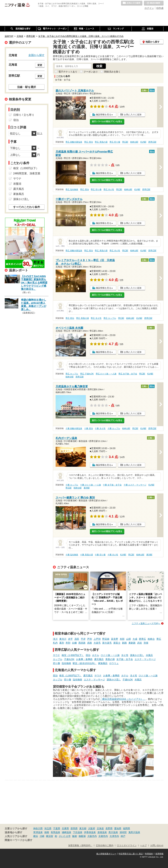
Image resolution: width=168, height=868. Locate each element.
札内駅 (143, 142)
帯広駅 (125, 142)
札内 (55, 643)
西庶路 (82, 643)
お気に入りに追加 (133, 115)
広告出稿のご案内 (105, 846)
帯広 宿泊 (88, 142)
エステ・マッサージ (145, 659)
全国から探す (36, 55)
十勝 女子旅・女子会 (112, 485)
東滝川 (63, 639)
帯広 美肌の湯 (101, 142)
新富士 (117, 643)
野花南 (106, 639)
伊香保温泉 (90, 832)
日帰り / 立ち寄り (24, 115)
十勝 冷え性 (100, 428)
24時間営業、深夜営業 (27, 173)
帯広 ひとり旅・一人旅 (106, 374)
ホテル (96, 655)
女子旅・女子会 (125, 659)
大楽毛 (97, 643)
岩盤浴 (17, 184)
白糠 (74, 643)
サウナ (56, 655)
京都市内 (103, 836)
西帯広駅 (152, 142)
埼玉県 (48, 828)
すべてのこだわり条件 (27, 207)
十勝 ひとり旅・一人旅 (90, 485)
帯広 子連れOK (87, 374)
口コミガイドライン (127, 846)
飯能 (75, 836)
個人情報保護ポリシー (106, 854)
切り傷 (56, 663)
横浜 (36, 836)
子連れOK (69, 659)
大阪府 (92, 828)
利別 (68, 643)
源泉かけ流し (137, 655)
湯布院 (123, 832)
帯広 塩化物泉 (72, 189)
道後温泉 (102, 832)
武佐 (140, 643)
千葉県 (57, 828)
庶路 (90, 643)
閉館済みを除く (112, 72)
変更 (40, 65)
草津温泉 (38, 832)
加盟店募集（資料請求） (80, 846)
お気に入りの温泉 (132, 3)
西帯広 (142, 639)
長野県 (109, 828)
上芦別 (97, 639)
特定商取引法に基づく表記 (131, 854)
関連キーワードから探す (19, 840)
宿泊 (88, 655)
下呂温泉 (78, 832)
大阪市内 (92, 836)
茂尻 (77, 639)
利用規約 (149, 854)
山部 (129, 639)
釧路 (124, 643)
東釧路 (132, 643)
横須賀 (50, 836)
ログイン (149, 8)
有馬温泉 (55, 832)
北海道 (100, 828)
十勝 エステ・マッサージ (135, 485)
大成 (135, 639)
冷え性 (125, 655)
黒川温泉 (113, 832)
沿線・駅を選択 (27, 87)
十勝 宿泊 (88, 428)
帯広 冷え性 (109, 189)
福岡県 (127, 828)
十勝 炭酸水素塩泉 (74, 428)
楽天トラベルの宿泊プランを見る (107, 122)
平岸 (83, 639)
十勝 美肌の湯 (86, 555)
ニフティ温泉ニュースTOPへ (146, 623)
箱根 (47, 832)
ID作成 (160, 8)
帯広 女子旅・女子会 (128, 374)
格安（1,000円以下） (73, 655)
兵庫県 (65, 828)
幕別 (62, 643)
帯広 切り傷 (115, 142)
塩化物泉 (66, 663)
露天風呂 (99, 659)
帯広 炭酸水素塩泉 (74, 142)
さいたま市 (65, 836)
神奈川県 (38, 828)
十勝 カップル (114, 428)
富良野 (115, 639)
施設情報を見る (104, 115)
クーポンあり (91, 72)
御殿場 (82, 836)
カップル (58, 659)
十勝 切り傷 (100, 555)
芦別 (90, 639)
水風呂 (149, 655)
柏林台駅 (134, 142)
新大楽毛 (107, 643)
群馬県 (74, 828)
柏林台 (151, 639)
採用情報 (159, 854)
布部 (122, 639)
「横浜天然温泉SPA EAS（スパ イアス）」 (123, 699)
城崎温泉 (67, 832)
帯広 (159, 639)
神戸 (123, 836)
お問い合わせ (157, 846)
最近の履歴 (154, 3)
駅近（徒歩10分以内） (85, 663)
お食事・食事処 (84, 659)
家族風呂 (103, 663)
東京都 (83, 828)
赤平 (70, 639)
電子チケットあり (68, 72)
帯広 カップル (110, 318)
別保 (146, 643)
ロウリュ (114, 663)
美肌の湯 (110, 659)
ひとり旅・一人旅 (110, 655)
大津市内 (114, 836)
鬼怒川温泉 (134, 832)
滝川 (55, 639)
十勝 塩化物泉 (72, 555)
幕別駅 (87, 488)
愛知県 (118, 828)
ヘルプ (143, 846)
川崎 (42, 836)
